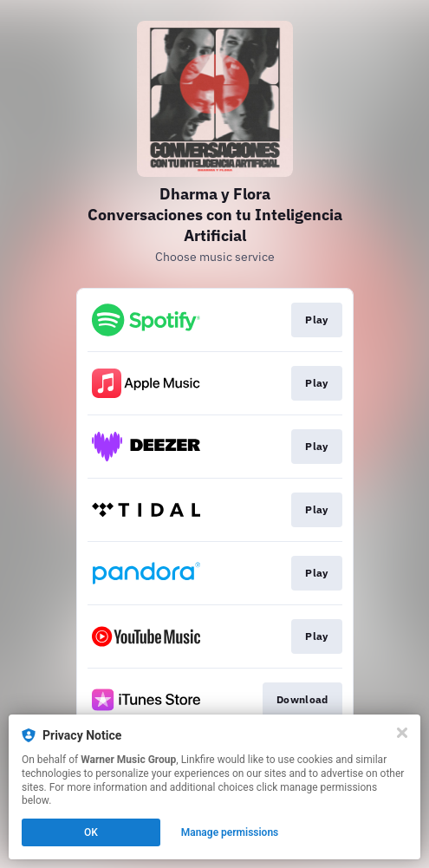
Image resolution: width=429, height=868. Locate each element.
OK (91, 832)
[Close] (402, 733)
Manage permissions (230, 832)
